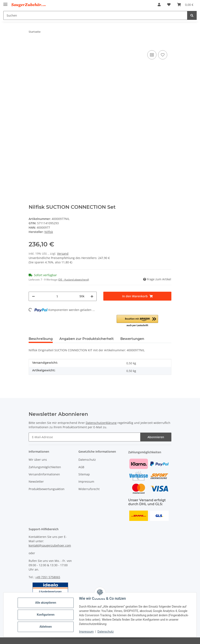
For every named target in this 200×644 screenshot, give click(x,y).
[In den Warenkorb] (32, 43)
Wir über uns (38, 460)
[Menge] (57, 296)
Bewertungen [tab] (132, 339)
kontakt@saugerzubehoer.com (50, 545)
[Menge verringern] (33, 296)
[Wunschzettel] (169, 5)
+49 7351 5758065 (48, 577)
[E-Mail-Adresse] (85, 437)
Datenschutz (106, 632)
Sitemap (84, 474)
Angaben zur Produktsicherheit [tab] (87, 339)
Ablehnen (46, 627)
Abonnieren (156, 437)
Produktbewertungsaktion (47, 489)
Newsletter (36, 482)
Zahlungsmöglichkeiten (45, 467)
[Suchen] (95, 15)
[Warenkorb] (185, 5)
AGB (81, 467)
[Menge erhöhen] (92, 296)
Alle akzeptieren (46, 603)
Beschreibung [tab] (41, 339)
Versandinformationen (44, 474)
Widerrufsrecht (89, 489)
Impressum (86, 632)
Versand (63, 254)
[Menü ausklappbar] (5, 3)
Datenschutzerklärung (101, 423)
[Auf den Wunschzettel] (163, 55)
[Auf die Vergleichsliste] (152, 55)
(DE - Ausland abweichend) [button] (74, 280)
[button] (159, 5)
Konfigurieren (46, 615)
